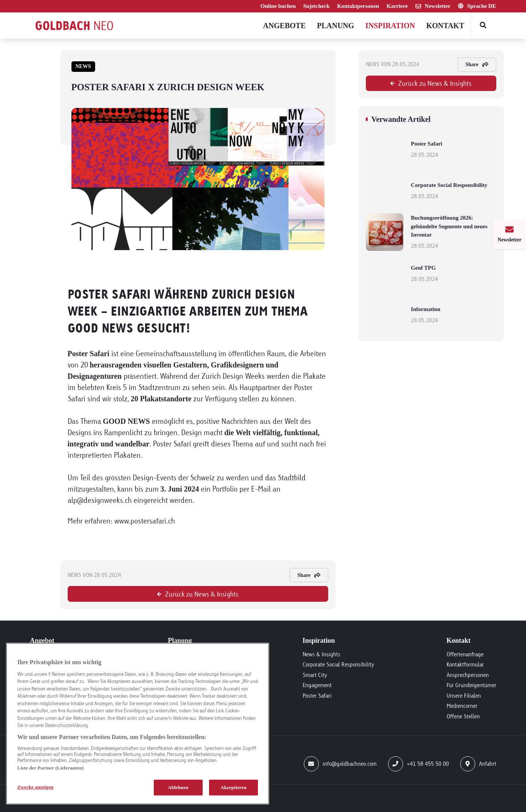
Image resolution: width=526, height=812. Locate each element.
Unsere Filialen (464, 696)
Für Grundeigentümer (471, 685)
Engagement (317, 685)
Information (454, 316)
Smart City (315, 675)
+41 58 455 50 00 (418, 764)
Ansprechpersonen (468, 675)
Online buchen (278, 6)
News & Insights (321, 654)
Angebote (284, 26)
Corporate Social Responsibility (454, 191)
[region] (138, 724)
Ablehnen (178, 787)
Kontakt (445, 26)
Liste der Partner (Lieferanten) (50, 768)
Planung (336, 26)
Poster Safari (454, 150)
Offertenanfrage (465, 654)
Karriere (397, 6)
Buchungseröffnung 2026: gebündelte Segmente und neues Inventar (454, 233)
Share (309, 575)
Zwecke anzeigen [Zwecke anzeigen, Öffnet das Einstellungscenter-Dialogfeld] (35, 787)
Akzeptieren (233, 787)
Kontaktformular (465, 664)
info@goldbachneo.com (340, 764)
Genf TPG (454, 274)
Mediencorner (462, 706)
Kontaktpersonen (358, 6)
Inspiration (390, 26)
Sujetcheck (317, 6)
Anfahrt (478, 764)
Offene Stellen (463, 716)
